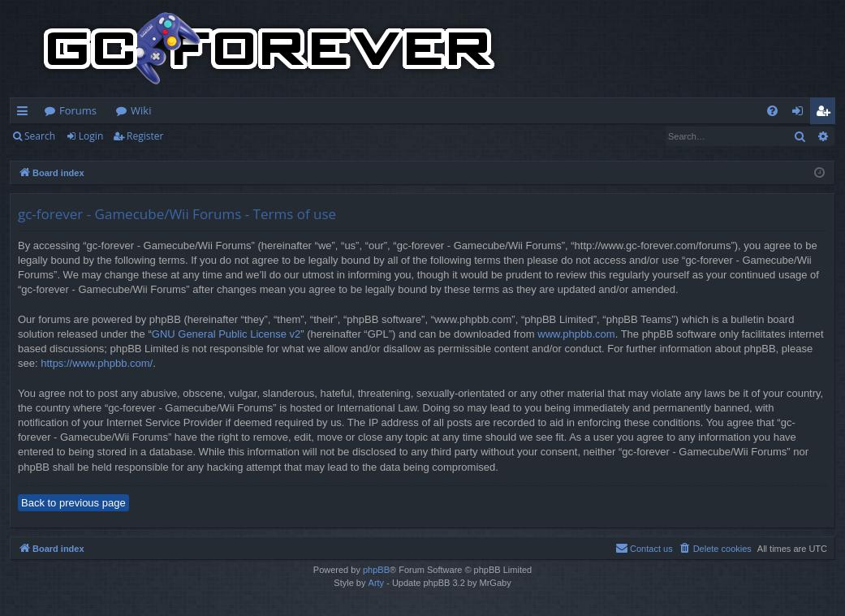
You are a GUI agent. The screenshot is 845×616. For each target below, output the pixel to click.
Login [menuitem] (801, 114)
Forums (78, 110)
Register (145, 136)
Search (40, 136)
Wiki (141, 110)
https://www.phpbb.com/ (97, 363)
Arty (377, 583)
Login (91, 136)
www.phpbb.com (576, 334)
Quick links (26, 114)
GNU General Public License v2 (226, 334)
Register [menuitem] (826, 114)
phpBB (376, 570)
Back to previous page (73, 503)
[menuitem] (772, 111)
